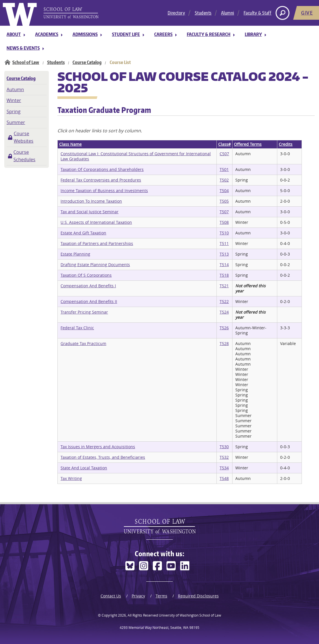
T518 (224, 275)
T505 (224, 201)
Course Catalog (87, 62)
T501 (224, 169)
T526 (224, 328)
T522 (224, 301)
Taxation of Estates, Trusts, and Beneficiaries (103, 457)
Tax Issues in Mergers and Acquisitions (98, 447)
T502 (224, 180)
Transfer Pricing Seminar (84, 312)
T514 (224, 265)
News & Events (23, 48)
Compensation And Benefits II (89, 301)
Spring (14, 111)
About (14, 34)
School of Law (26, 62)
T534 (224, 468)
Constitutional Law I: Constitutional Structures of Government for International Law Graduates (136, 156)
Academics (47, 34)
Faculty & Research (209, 34)
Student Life (126, 34)
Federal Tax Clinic (77, 328)
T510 (224, 233)
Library (253, 34)
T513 (224, 254)
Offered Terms (248, 144)
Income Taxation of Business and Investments (104, 191)
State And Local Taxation (84, 468)
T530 (224, 447)
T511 (224, 243)
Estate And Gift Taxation (83, 233)
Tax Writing (71, 478)
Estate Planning (75, 254)
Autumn (15, 89)
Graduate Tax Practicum (83, 343)
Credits (286, 144)
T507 (224, 212)
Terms (161, 596)
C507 (224, 154)
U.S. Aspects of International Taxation (96, 222)
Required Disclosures (198, 596)
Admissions (85, 34)
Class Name (70, 144)
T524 (224, 312)
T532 (224, 457)
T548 (224, 478)
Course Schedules (24, 156)
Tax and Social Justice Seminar (90, 212)
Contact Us (111, 596)
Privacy (138, 596)
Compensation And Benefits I (88, 286)
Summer (16, 122)
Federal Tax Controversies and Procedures (101, 180)
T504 (224, 191)
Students (203, 13)
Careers (163, 34)
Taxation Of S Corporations (86, 275)
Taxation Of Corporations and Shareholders (102, 169)
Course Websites (24, 137)
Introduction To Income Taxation (91, 201)
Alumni (228, 13)
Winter (14, 100)
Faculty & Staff (258, 13)
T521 (224, 286)
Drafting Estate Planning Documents (95, 265)
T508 (224, 222)
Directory (176, 13)
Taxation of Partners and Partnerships (97, 243)
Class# (224, 144)
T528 (224, 343)
